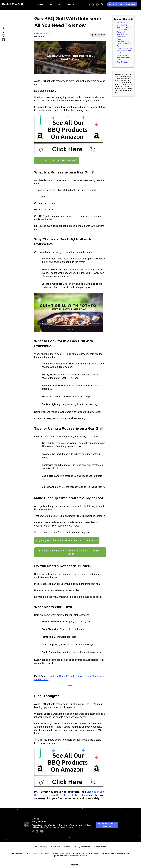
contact (50, 4)
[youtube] (98, 4)
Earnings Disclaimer (82, 847)
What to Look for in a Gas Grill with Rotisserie (125, 37)
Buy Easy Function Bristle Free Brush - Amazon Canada (67, 540)
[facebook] (90, 4)
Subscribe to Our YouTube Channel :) (57, 160)
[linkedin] (3, 36)
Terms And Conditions (60, 847)
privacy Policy (41, 847)
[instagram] (93, 4)
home (40, 4)
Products (70, 4)
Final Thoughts (123, 62)
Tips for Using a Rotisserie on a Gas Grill (124, 44)
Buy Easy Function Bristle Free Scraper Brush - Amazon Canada (70, 552)
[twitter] (3, 32)
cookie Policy (100, 847)
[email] (3, 40)
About (60, 4)
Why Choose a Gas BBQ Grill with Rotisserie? (124, 30)
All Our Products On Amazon (122, 4)
